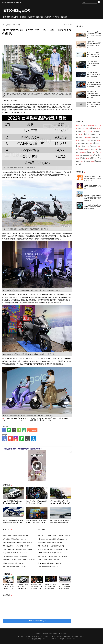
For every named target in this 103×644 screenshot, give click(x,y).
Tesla (97, 152)
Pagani (88, 146)
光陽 (37, 418)
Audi (97, 125)
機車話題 (40, 17)
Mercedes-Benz (84, 143)
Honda (92, 131)
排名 (50, 420)
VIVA (9, 420)
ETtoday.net (46, 639)
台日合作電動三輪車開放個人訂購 (15, 553)
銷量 (32, 420)
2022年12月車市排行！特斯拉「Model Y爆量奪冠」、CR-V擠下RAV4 (8, 587)
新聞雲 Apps (19, 2)
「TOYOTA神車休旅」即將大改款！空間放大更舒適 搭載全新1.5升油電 (94, 85)
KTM (96, 158)
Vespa (82, 161)
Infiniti (85, 134)
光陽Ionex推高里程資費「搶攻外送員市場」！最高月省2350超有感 (36, 521)
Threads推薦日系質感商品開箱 (92, 175)
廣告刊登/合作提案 (43, 636)
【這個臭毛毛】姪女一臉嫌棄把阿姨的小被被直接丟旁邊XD (22, 449)
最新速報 (6, 17)
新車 (38, 420)
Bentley (81, 128)
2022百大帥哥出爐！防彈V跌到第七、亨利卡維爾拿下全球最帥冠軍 (37, 587)
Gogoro (4, 420)
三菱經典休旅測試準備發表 (48, 567)
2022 (46, 420)
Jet (43, 418)
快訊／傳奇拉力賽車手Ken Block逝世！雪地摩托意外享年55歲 (36, 502)
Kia (98, 134)
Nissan (79, 146)
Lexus (78, 140)
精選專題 (56, 17)
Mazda (94, 140)
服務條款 (60, 636)
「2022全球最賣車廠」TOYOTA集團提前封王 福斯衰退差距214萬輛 (65, 587)
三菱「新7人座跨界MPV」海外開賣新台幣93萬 (18, 546)
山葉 (60, 418)
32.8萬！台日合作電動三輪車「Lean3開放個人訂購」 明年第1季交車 (94, 55)
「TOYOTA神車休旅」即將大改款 (50, 553)
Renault (81, 149)
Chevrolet (98, 128)
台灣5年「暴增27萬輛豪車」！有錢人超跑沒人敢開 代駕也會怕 (94, 104)
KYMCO (32, 418)
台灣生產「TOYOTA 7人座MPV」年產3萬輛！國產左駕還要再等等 (94, 75)
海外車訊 (23, 17)
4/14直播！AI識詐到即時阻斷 (92, 183)
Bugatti (86, 128)
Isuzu (89, 134)
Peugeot (93, 146)
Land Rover (96, 137)
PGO (88, 158)
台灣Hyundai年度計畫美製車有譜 (15, 556)
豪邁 (51, 418)
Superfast (27, 420)
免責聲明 (82, 636)
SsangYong (82, 152)
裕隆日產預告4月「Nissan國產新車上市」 (52, 556)
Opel (83, 146)
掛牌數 (42, 420)
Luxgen (83, 140)
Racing (47, 418)
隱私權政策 (67, 636)
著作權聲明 (75, 636)
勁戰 (63, 418)
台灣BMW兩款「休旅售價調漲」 (15, 567)
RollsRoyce (87, 149)
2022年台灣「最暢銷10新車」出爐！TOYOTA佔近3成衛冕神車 (12, 502)
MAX (15, 420)
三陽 (12, 418)
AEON (92, 158)
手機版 (13, 2)
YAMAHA (55, 418)
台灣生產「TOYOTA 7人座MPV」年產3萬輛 (53, 549)
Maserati (88, 140)
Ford (88, 131)
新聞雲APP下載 (53, 633)
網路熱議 (48, 17)
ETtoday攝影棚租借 (89, 203)
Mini (91, 143)
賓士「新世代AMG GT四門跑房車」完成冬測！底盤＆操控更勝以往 (60, 521)
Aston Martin (91, 125)
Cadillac (92, 128)
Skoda (96, 149)
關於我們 (34, 636)
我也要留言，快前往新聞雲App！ (37, 621)
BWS (67, 418)
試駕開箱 (31, 17)
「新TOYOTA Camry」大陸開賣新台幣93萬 (17, 549)
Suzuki (93, 152)
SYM (9, 418)
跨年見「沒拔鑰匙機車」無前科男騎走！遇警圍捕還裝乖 (51, 586)
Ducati (92, 161)
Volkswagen (84, 155)
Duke (16, 418)
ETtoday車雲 (18, 11)
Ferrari (84, 131)
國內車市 (15, 17)
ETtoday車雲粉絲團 (98, 2)
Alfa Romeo (79, 125)
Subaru (88, 152)
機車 (35, 420)
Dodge (79, 131)
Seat (92, 149)
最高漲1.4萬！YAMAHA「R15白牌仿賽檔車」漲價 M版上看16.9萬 (13, 521)
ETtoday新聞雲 (6, 2)
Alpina (85, 125)
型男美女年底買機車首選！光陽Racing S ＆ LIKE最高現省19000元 (60, 502)
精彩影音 (64, 17)
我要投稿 (21, 636)
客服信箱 (53, 636)
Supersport (20, 420)
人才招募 (27, 636)
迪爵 (19, 418)
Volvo (91, 155)
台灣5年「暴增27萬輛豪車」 (13, 563)
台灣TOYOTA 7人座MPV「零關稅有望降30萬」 (19, 560)
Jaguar (94, 134)
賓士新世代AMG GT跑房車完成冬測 (15, 536)
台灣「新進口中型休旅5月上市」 (15, 539)
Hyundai (80, 134)
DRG (22, 418)
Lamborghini (88, 137)
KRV (40, 418)
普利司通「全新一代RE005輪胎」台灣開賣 (17, 542)
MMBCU (27, 418)
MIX (12, 420)
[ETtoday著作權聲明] (32, 444)
